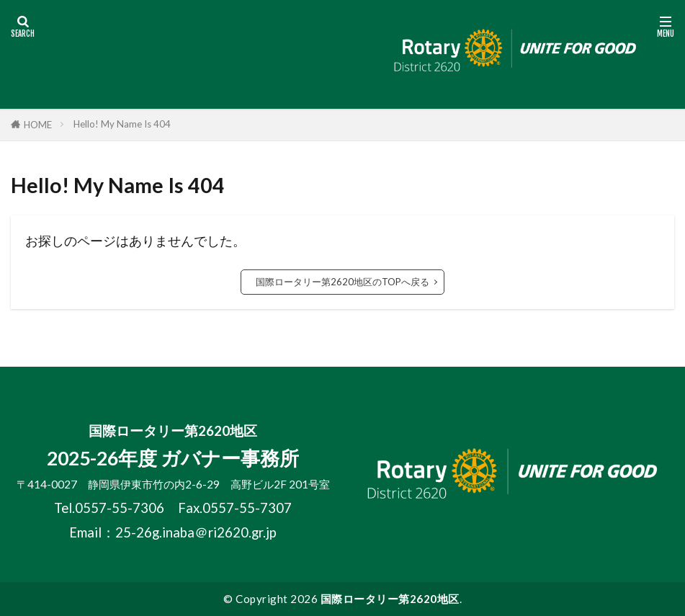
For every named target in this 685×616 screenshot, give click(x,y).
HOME (38, 125)
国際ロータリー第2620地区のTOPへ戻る (342, 282)
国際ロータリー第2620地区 (390, 599)
